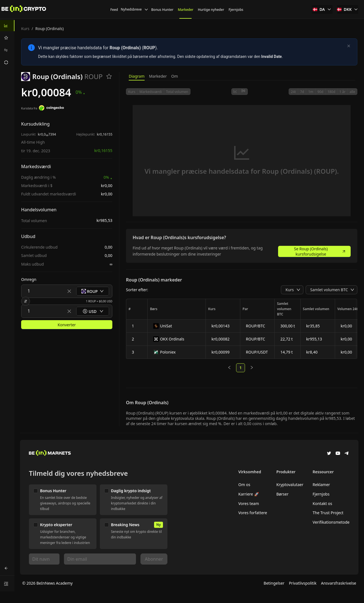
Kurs (25, 29)
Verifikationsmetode (331, 522)
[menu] (7, 44)
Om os (244, 485)
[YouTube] (338, 454)
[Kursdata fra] (51, 109)
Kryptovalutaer (290, 485)
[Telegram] (347, 454)
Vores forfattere (253, 513)
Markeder (158, 76)
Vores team (249, 503)
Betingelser (274, 583)
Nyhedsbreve (134, 9)
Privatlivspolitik (303, 583)
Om (175, 76)
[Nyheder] (24, 9)
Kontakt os (322, 503)
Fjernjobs (321, 494)
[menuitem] (7, 26)
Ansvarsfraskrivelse (339, 583)
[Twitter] (329, 454)
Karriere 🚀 (249, 494)
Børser (283, 494)
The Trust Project (328, 513)
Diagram (137, 76)
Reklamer (321, 485)
